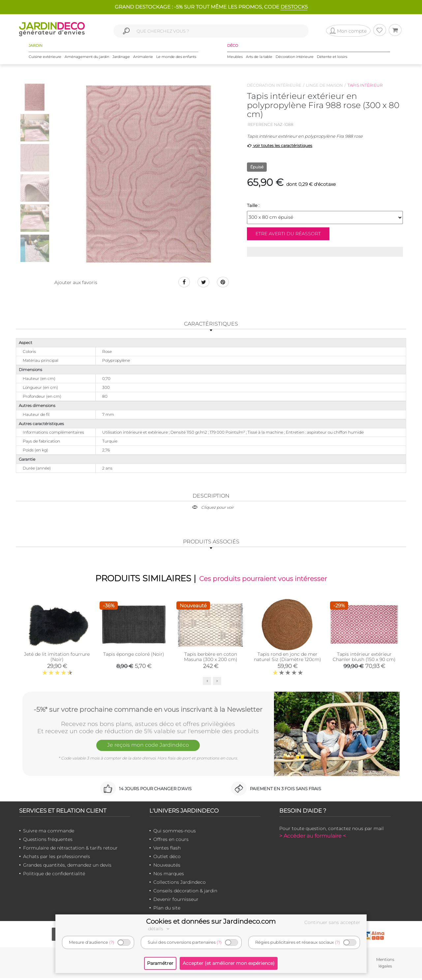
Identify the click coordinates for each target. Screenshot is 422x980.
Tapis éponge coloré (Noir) (134, 656)
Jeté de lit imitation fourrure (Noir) (57, 659)
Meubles (235, 59)
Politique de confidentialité (54, 876)
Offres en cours (171, 842)
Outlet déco (167, 859)
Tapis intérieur (365, 85)
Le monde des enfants (176, 59)
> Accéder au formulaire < (313, 838)
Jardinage (121, 59)
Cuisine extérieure (45, 59)
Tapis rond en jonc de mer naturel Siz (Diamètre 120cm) (287, 659)
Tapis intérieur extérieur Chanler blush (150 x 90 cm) (364, 659)
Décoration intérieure (295, 59)
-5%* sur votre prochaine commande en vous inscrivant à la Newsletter (148, 711)
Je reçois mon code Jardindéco (148, 748)
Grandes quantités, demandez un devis (67, 867)
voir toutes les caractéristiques (280, 145)
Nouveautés (167, 867)
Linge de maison (324, 85)
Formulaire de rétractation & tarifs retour (70, 850)
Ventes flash (167, 850)
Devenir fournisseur (176, 902)
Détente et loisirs (332, 59)
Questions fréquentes (48, 842)
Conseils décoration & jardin (185, 893)
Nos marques (169, 876)
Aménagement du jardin (87, 59)
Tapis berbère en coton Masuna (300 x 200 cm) (211, 659)
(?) (112, 942)
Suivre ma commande (49, 833)
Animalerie (143, 59)
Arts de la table (259, 59)
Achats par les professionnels (57, 859)
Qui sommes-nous (175, 833)
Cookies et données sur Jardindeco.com (211, 921)
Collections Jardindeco (180, 884)
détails (160, 929)
